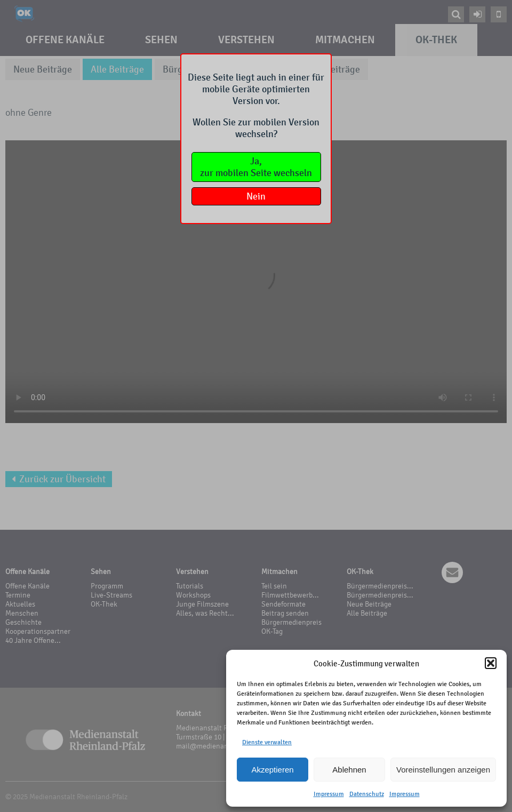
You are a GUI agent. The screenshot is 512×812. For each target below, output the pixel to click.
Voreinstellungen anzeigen (443, 770)
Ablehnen (349, 770)
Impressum (329, 794)
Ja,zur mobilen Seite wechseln (256, 167)
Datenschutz (367, 794)
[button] (491, 663)
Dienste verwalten (267, 742)
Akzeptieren (272, 770)
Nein (256, 196)
